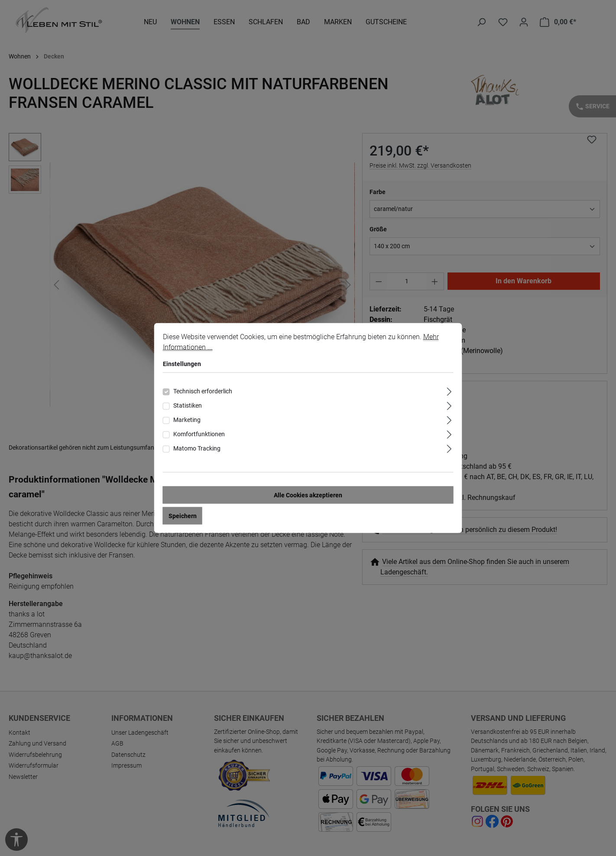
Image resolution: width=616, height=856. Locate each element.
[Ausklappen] (449, 392)
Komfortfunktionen (199, 436)
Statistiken (188, 407)
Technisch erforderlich (203, 393)
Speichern (183, 518)
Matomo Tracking (197, 450)
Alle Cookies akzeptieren (308, 497)
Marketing (187, 422)
